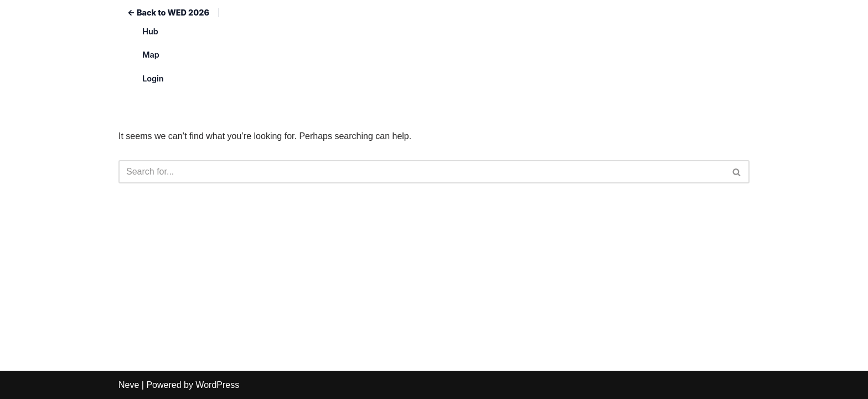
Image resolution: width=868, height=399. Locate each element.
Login (153, 78)
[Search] (422, 172)
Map (151, 55)
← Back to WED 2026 (168, 12)
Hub (150, 31)
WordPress (217, 385)
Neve (129, 385)
